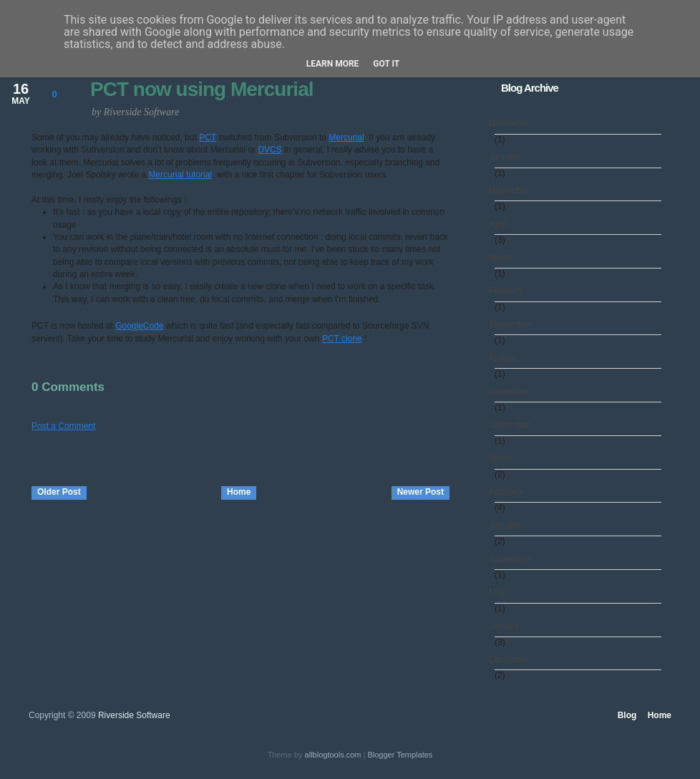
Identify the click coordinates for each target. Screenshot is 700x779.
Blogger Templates (400, 755)
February (509, 291)
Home (239, 492)
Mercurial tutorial (180, 175)
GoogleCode (139, 326)
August (505, 358)
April (500, 224)
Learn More (333, 64)
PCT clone (342, 339)
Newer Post (421, 492)
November (511, 190)
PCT (208, 137)
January (507, 157)
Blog (627, 715)
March (504, 258)
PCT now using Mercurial (201, 89)
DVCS (269, 150)
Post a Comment (63, 426)
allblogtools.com (333, 755)
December (511, 123)
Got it (386, 64)
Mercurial (346, 137)
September (513, 324)
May (500, 592)
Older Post (59, 492)
